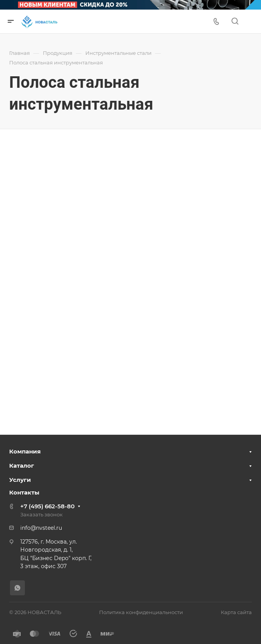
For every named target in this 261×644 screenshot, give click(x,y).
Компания (25, 451)
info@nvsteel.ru (41, 528)
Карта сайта (236, 612)
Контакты (24, 492)
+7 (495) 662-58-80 (47, 506)
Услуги (20, 480)
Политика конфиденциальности (141, 612)
